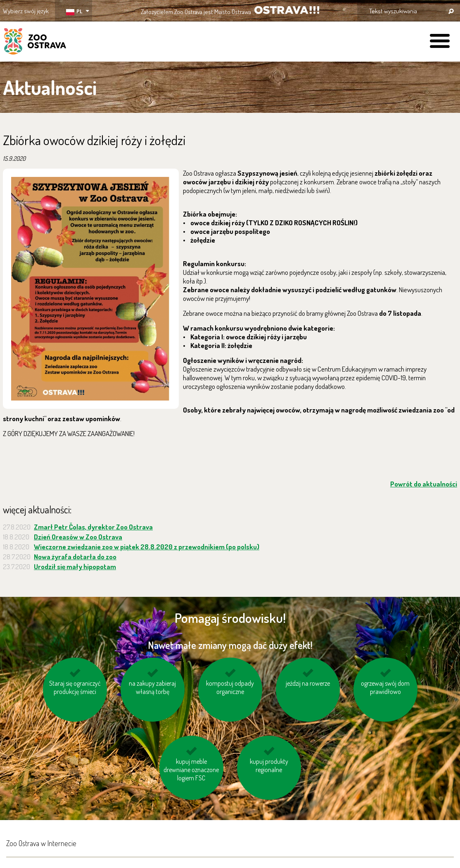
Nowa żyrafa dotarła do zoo (75, 557)
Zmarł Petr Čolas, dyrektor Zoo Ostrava (93, 527)
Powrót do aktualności (424, 484)
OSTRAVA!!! (287, 10)
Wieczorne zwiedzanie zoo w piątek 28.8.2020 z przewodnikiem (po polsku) (147, 547)
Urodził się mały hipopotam (75, 566)
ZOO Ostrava (35, 43)
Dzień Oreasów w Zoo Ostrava (78, 537)
